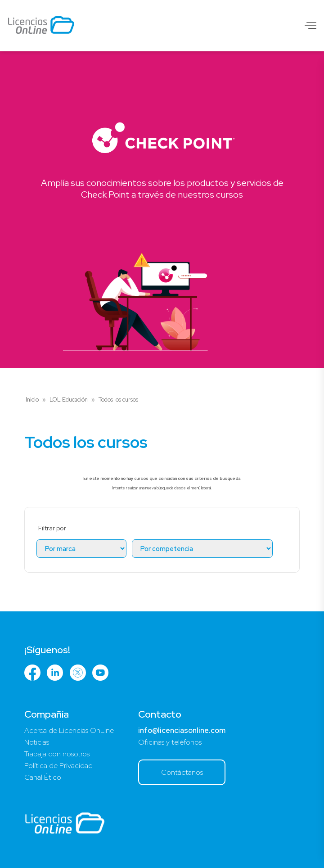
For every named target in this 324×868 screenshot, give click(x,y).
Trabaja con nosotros (57, 754)
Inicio (32, 400)
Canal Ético (43, 777)
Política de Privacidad (58, 766)
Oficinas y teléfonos (170, 742)
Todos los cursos (118, 400)
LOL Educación (69, 400)
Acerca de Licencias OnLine (69, 730)
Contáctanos (182, 772)
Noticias (37, 742)
